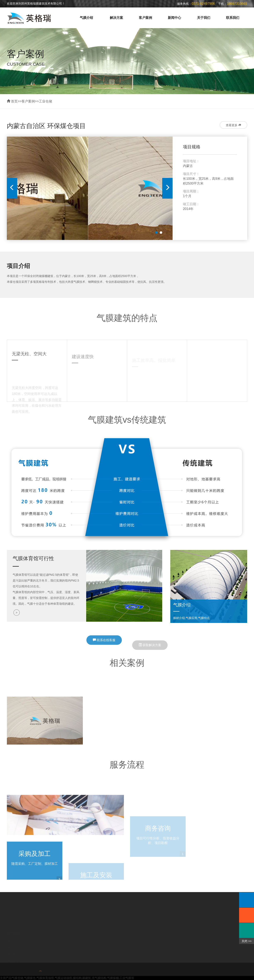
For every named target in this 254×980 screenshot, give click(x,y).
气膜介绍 (86, 18)
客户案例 (145, 18)
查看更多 (233, 125)
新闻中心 (174, 18)
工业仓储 (45, 101)
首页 (14, 101)
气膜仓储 (17, 978)
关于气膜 (13, 928)
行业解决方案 (19, 948)
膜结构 (77, 978)
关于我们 (204, 18)
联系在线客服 (104, 646)
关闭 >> (247, 941)
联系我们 (233, 18)
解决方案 (116, 18)
